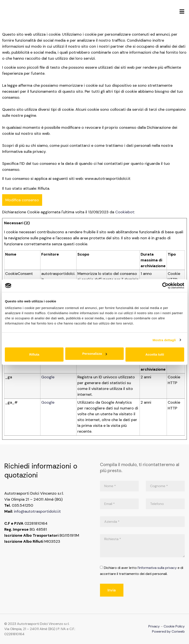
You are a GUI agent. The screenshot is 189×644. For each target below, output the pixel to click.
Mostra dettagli (164, 340)
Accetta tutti (155, 354)
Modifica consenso (22, 200)
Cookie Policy (174, 626)
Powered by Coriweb (168, 631)
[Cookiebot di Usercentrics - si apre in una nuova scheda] (165, 286)
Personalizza (95, 354)
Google (48, 377)
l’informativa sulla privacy (157, 568)
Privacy (154, 626)
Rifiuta (34, 354)
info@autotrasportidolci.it (37, 511)
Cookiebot (125, 212)
